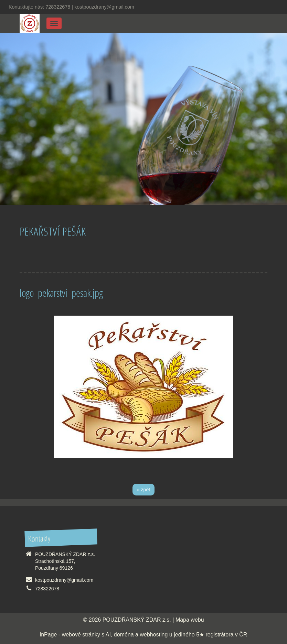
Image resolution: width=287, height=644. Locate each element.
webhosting (154, 635)
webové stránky (81, 635)
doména (124, 635)
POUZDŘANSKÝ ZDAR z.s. (137, 620)
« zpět (143, 490)
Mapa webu (190, 620)
